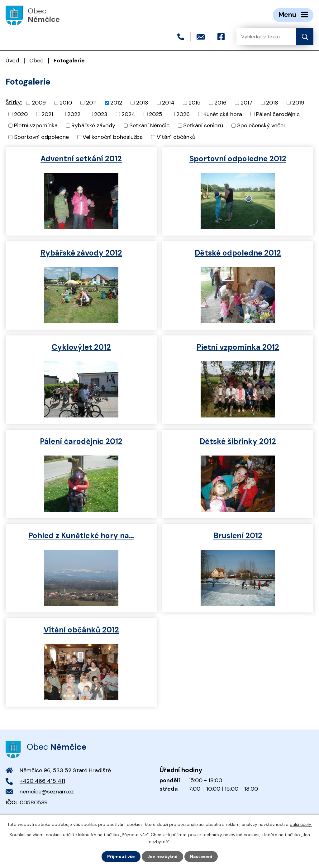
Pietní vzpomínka (36, 125)
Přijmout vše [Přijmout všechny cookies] (121, 856)
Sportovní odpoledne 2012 (238, 159)
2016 (220, 103)
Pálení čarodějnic (278, 114)
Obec (36, 61)
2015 (195, 103)
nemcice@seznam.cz (47, 792)
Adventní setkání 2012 (81, 159)
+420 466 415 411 (42, 781)
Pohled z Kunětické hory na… (81, 536)
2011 (91, 103)
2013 (142, 103)
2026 (183, 114)
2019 (298, 103)
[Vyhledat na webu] (261, 37)
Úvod (12, 61)
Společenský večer (261, 125)
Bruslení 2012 (238, 536)
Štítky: (14, 102)
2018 (272, 103)
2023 (101, 114)
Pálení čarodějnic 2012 (81, 441)
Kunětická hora (223, 114)
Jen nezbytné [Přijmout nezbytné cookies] (162, 856)
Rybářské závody (93, 125)
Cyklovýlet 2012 (81, 347)
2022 (74, 114)
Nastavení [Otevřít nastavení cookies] (201, 856)
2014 (168, 103)
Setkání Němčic (149, 125)
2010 (66, 103)
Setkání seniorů (203, 125)
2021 (47, 114)
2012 (116, 103)
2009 (39, 103)
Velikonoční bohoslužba (113, 137)
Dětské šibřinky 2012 (238, 441)
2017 (246, 103)
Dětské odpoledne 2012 (238, 253)
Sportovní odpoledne (41, 137)
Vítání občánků (176, 137)
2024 (128, 114)
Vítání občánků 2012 (81, 630)
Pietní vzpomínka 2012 (238, 347)
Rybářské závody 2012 (81, 253)
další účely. (301, 824)
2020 (21, 114)
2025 (156, 114)
